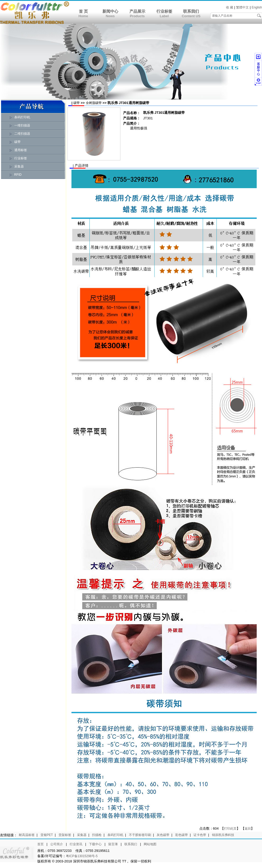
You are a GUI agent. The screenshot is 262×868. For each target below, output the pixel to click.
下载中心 (95, 844)
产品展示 (137, 11)
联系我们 (191, 11)
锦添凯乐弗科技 (223, 835)
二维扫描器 (22, 134)
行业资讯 (76, 844)
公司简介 (57, 844)
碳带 (17, 142)
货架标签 (65, 835)
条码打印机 (22, 117)
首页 (40, 844)
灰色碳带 (163, 835)
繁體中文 (242, 7)
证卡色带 (200, 835)
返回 (248, 829)
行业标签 (164, 11)
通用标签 (21, 150)
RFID (18, 175)
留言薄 (113, 844)
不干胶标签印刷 (140, 835)
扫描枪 (97, 835)
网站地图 (150, 844)
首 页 (83, 11)
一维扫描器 (22, 125)
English (257, 7)
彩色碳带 (182, 835)
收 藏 (230, 7)
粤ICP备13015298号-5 (82, 856)
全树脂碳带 (94, 103)
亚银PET (47, 835)
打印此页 (230, 829)
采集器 (19, 166)
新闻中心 (110, 11)
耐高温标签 (27, 835)
